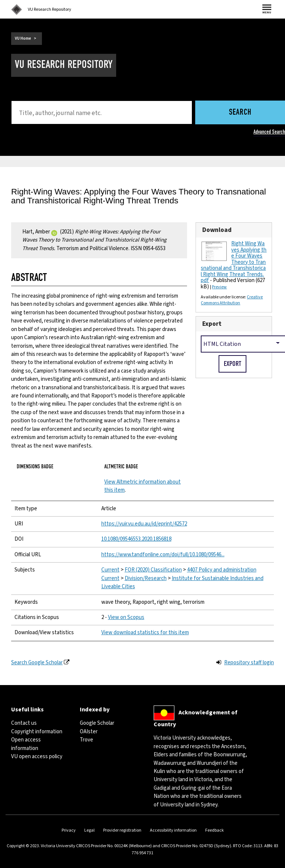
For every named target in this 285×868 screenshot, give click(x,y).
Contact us (24, 723)
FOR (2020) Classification (153, 570)
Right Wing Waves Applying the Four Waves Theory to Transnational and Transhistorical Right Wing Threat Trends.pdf (234, 262)
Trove (86, 740)
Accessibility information (173, 830)
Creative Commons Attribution (232, 300)
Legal (89, 830)
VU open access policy (37, 756)
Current (110, 570)
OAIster (89, 732)
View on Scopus (126, 617)
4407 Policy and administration (222, 570)
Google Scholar (97, 723)
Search (240, 113)
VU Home (23, 38)
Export (212, 324)
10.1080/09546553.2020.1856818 (136, 539)
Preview (219, 287)
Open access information (26, 744)
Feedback (214, 830)
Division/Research (146, 578)
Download (217, 230)
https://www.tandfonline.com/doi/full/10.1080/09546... (163, 555)
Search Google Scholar (37, 663)
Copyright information (37, 732)
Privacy (69, 830)
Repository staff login (249, 663)
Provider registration (122, 830)
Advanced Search (269, 132)
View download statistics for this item (145, 633)
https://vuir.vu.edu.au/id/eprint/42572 (144, 524)
